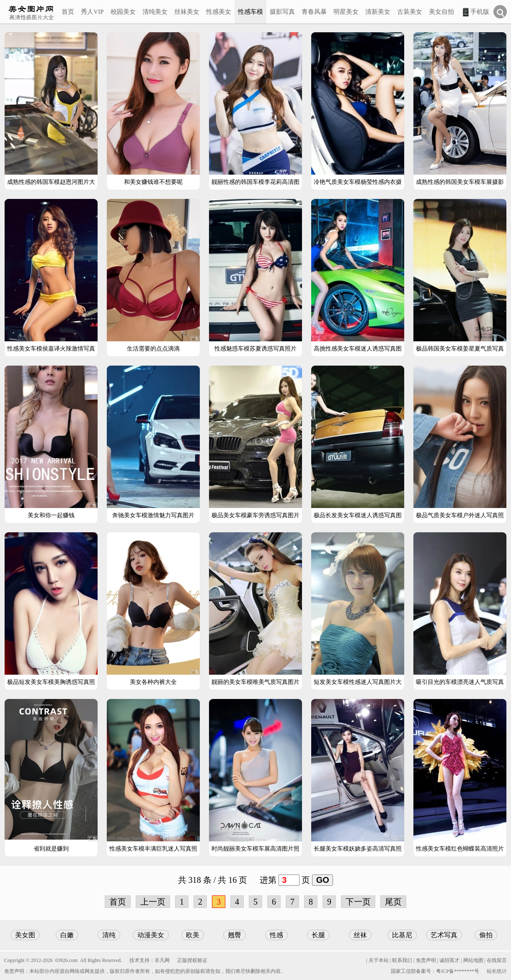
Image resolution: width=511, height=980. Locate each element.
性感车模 (250, 12)
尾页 (393, 902)
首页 (68, 12)
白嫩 (67, 935)
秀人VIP (92, 12)
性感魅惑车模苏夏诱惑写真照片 (255, 349)
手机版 (475, 12)
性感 (276, 935)
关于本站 (379, 960)
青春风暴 (314, 12)
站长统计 (497, 971)
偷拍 (486, 935)
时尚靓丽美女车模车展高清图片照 (255, 849)
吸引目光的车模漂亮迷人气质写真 (460, 682)
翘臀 (235, 935)
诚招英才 (449, 960)
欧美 (193, 935)
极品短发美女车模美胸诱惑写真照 (51, 682)
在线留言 (497, 960)
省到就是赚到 (51, 849)
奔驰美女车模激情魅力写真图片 (153, 515)
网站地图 (473, 960)
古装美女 (410, 12)
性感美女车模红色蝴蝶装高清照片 (460, 849)
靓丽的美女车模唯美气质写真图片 (255, 682)
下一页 (358, 902)
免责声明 (426, 960)
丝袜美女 (187, 12)
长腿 (318, 935)
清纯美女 (155, 12)
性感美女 (219, 12)
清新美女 (378, 12)
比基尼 (402, 935)
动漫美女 (151, 935)
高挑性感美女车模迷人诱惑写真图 (358, 349)
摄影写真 (282, 12)
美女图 (25, 935)
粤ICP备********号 (458, 971)
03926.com (67, 960)
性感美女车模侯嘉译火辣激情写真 (51, 349)
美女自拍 (441, 12)
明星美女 (346, 12)
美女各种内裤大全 (153, 682)
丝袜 (360, 935)
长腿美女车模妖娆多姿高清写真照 (358, 849)
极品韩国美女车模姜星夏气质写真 (460, 349)
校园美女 (123, 12)
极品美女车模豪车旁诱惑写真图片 (255, 515)
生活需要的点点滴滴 (153, 349)
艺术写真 (444, 935)
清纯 (109, 935)
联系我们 (402, 960)
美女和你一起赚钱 (51, 515)
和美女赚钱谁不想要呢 (153, 182)
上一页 (153, 902)
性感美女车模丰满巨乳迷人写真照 (153, 849)
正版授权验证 (192, 960)
